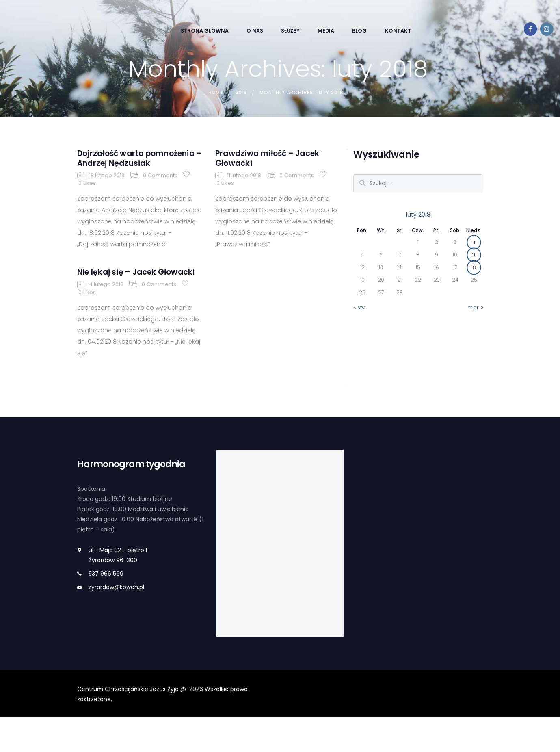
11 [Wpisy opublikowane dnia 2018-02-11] (474, 255)
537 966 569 (106, 608)
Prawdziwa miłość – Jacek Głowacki (264, 161)
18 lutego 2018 (106, 194)
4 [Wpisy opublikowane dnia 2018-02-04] (474, 243)
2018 (242, 92)
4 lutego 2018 (106, 319)
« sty (360, 308)
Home (215, 92)
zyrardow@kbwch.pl (116, 622)
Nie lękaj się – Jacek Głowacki (126, 299)
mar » (475, 308)
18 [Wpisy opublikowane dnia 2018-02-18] (474, 268)
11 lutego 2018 (244, 181)
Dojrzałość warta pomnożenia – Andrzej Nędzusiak (132, 168)
